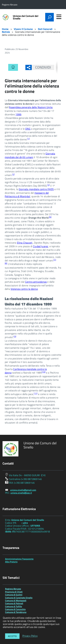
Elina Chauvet (25, 243)
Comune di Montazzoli (16, 600)
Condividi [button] (41, 67)
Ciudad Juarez (41, 246)
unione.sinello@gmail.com (23, 490)
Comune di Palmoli (14, 603)
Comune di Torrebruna (16, 612)
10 (44, 372)
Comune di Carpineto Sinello (19, 598)
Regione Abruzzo (13, 589)
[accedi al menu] (59, 17)
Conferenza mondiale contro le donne (26, 371)
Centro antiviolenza (36, 282)
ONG (28, 129)
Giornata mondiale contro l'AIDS (36, 189)
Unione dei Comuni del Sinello (25, 17)
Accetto (12, 636)
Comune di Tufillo (13, 606)
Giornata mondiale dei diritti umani (30, 155)
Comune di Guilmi (14, 595)
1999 (18, 114)
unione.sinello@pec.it (21, 493)
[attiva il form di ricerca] (49, 17)
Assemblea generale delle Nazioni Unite (31, 107)
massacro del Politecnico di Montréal (27, 195)
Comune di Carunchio (15, 609)
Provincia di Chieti (14, 592)
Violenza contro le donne (24, 289)
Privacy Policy (30, 636)
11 (36, 393)
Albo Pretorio (11, 562)
